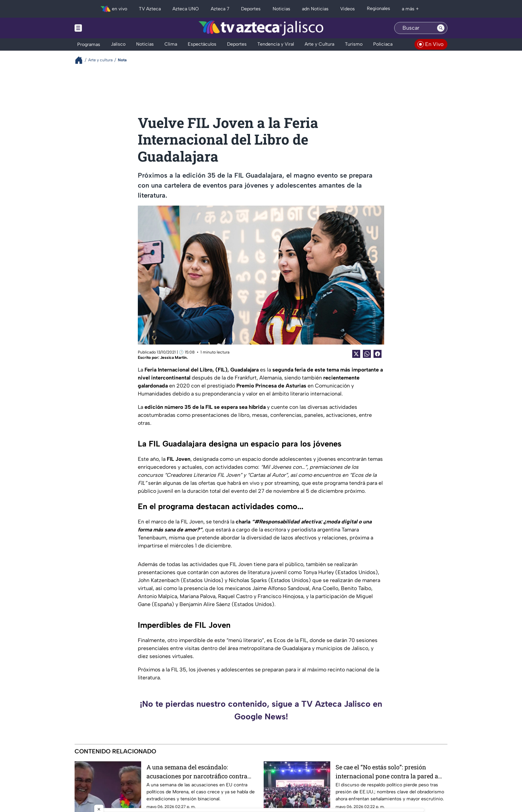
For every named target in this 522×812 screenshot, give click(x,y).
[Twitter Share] (356, 354)
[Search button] (441, 28)
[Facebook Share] (378, 354)
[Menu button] (101, 28)
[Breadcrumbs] (81, 60)
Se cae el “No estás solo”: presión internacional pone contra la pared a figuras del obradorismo (387, 772)
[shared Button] (367, 354)
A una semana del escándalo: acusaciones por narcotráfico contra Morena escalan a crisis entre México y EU (201, 772)
